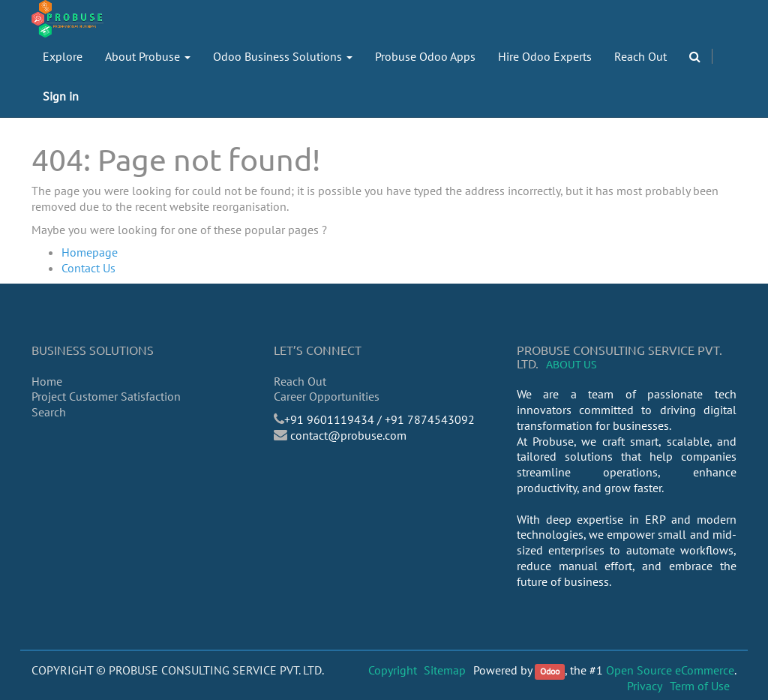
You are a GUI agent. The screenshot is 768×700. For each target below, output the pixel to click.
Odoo (550, 671)
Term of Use (700, 686)
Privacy (645, 686)
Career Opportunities (327, 396)
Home (47, 381)
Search (49, 412)
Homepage (90, 252)
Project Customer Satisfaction (106, 396)
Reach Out (300, 381)
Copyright (393, 670)
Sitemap (445, 670)
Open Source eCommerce (670, 670)
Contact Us (88, 268)
